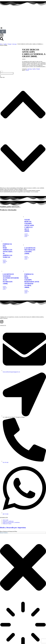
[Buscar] (1, 642)
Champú (9, 44)
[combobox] (23, 526)
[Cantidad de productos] (1, 65)
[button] (23, 28)
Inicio (1, 44)
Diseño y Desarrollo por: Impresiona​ (13, 521)
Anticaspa (14, 44)
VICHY (5, 63)
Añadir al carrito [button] (26, 229)
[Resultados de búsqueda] (23, 618)
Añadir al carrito (7, 66)
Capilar (5, 44)
